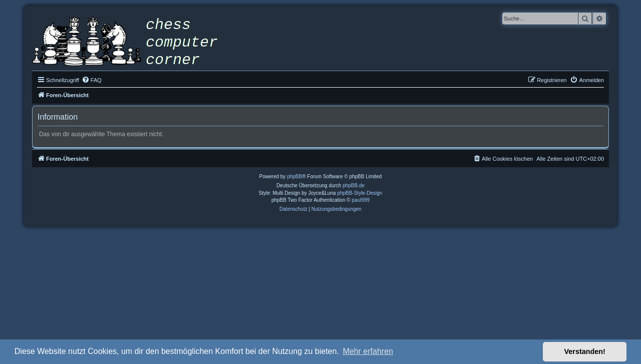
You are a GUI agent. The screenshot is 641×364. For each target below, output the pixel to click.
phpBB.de (354, 186)
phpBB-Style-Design (360, 193)
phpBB (294, 176)
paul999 (361, 200)
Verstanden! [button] (585, 351)
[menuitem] (92, 80)
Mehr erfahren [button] (368, 351)
